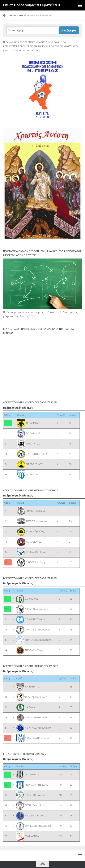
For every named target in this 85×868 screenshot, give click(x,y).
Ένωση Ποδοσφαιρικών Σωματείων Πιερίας (33, 5)
